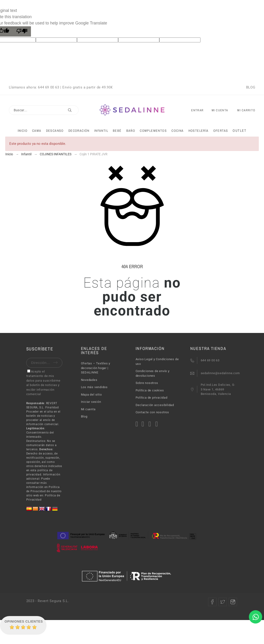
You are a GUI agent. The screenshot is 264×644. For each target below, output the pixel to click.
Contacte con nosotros (152, 412)
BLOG (251, 87)
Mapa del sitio (91, 395)
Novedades (89, 380)
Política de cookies (150, 390)
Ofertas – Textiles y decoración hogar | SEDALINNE (96, 368)
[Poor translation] (22, 31)
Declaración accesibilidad (155, 405)
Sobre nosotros (147, 383)
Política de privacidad (152, 398)
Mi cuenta (88, 409)
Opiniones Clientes (24, 621)
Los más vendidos (94, 387)
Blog (84, 416)
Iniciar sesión (91, 402)
